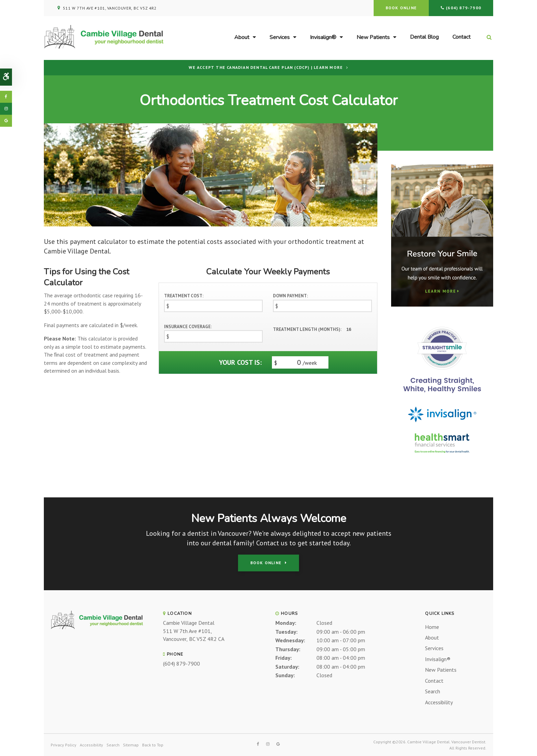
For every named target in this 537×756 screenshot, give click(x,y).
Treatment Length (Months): (307, 329)
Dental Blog (424, 37)
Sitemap (131, 745)
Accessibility (439, 702)
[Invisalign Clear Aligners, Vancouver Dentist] (442, 415)
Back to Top (153, 745)
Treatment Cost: (184, 296)
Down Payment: (290, 296)
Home (432, 627)
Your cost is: (240, 362)
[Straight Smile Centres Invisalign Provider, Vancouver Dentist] (442, 359)
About (242, 37)
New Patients (373, 37)
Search (433, 691)
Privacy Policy (64, 745)
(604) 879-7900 (464, 8)
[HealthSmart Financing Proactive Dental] (442, 443)
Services (280, 37)
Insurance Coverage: (188, 327)
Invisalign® (323, 37)
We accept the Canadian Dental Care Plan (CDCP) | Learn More (266, 67)
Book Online (401, 8)
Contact (461, 37)
